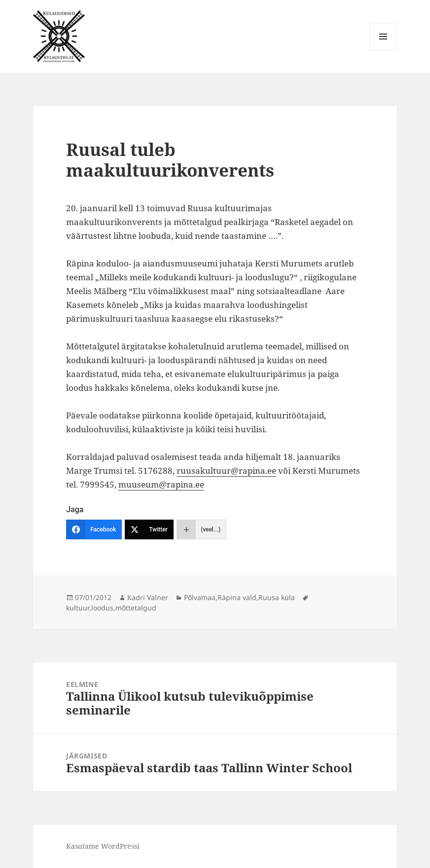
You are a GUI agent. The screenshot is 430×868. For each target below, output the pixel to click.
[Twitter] (149, 529)
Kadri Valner (148, 597)
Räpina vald (237, 597)
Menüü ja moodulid (383, 50)
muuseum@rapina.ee (161, 484)
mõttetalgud (136, 608)
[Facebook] (94, 529)
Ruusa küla (277, 597)
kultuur (78, 608)
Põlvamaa (200, 597)
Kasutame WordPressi (103, 846)
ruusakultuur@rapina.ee (226, 471)
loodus (102, 608)
